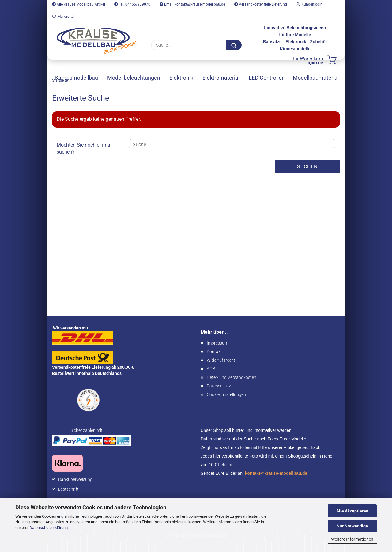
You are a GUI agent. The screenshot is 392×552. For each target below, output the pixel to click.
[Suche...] (234, 45)
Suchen (307, 167)
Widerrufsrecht (221, 360)
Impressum (217, 343)
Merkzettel (63, 17)
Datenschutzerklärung (49, 528)
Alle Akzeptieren (352, 511)
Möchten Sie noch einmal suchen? (84, 148)
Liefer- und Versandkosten (232, 377)
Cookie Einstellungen (226, 394)
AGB (211, 369)
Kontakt (214, 352)
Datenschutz (219, 386)
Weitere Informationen (352, 539)
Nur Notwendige (352, 526)
